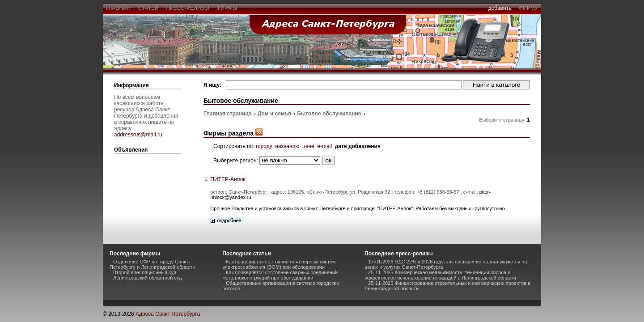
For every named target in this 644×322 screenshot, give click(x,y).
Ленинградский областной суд (147, 278)
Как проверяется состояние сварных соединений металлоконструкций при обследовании (280, 275)
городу (264, 146)
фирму (528, 8)
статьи (148, 8)
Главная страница (228, 114)
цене (308, 146)
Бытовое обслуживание (329, 114)
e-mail (324, 146)
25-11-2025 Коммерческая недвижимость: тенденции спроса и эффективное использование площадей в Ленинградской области (440, 275)
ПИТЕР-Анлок (228, 179)
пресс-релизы (188, 8)
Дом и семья (274, 114)
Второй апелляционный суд (145, 272)
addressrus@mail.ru (138, 135)
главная (118, 8)
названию (287, 146)
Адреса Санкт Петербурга (168, 314)
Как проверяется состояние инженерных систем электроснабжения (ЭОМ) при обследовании (279, 264)
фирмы (227, 8)
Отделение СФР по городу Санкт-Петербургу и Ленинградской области (152, 264)
